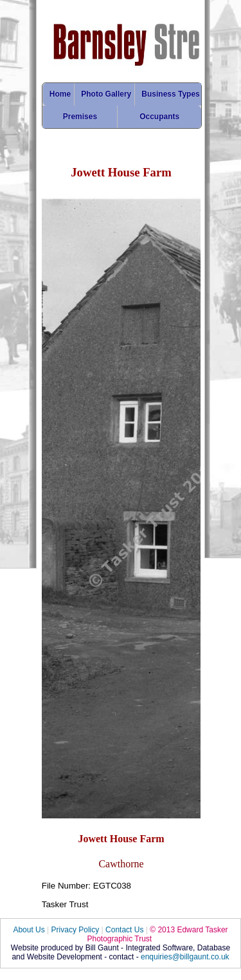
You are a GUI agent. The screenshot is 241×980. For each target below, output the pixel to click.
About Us (29, 930)
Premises (80, 117)
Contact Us (124, 930)
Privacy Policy (76, 930)
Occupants (159, 117)
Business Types (170, 94)
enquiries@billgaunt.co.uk (185, 957)
